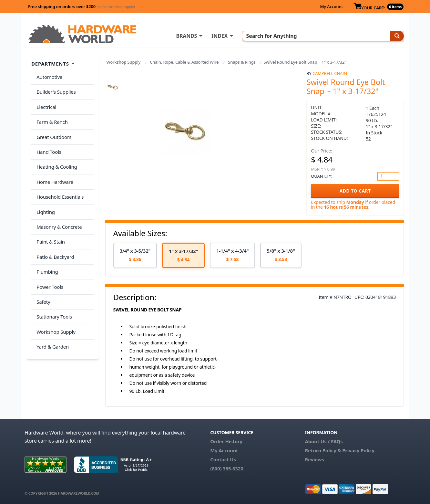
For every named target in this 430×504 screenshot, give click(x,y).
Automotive (48, 76)
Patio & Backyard (54, 229)
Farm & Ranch (51, 114)
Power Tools (49, 255)
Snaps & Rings (242, 62)
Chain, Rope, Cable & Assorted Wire (184, 62)
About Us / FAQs (324, 441)
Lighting (44, 191)
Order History (226, 441)
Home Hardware (54, 165)
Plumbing (46, 242)
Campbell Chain (330, 73)
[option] (135, 255)
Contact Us (223, 459)
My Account (331, 6)
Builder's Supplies (55, 89)
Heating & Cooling (56, 152)
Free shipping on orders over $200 (82, 6)
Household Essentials (59, 178)
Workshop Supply (124, 62)
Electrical (45, 101)
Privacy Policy (358, 450)
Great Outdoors (53, 127)
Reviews (314, 459)
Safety (42, 267)
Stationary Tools (53, 280)
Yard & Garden (51, 306)
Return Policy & (323, 450)
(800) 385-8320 (227, 468)
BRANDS (213, 36)
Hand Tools (48, 140)
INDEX (246, 36)
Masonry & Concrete (58, 204)
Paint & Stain (49, 216)
